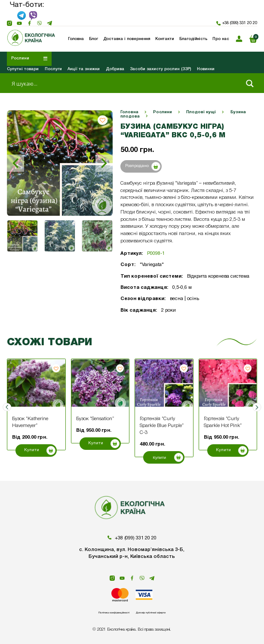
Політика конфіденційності (99, 612)
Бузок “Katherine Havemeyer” (30, 422)
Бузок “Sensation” (95, 419)
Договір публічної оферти (167, 612)
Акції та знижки (84, 69)
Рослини (163, 112)
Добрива (115, 69)
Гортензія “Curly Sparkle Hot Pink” (223, 422)
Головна (129, 112)
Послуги (53, 69)
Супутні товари (23, 69)
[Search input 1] (125, 84)
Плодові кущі (201, 112)
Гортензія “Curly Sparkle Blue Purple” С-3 (162, 426)
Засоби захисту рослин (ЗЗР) (160, 69)
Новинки (206, 69)
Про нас (221, 39)
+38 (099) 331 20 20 (237, 23)
